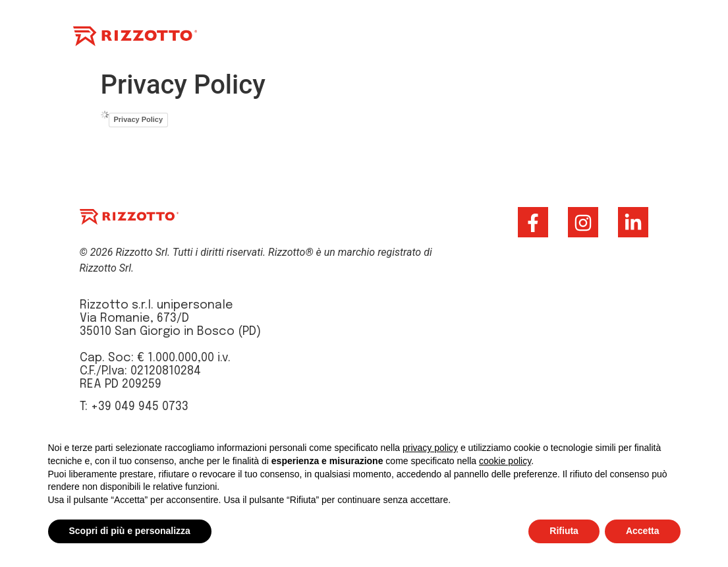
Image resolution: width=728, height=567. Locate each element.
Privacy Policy (139, 119)
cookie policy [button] (505, 461)
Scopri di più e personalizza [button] (130, 531)
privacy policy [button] (430, 448)
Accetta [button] (643, 531)
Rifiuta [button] (564, 531)
